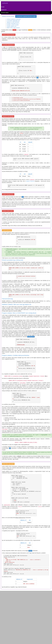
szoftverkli (5, 3)
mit (37, 78)
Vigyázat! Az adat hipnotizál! (13, 22)
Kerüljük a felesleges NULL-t (13, 23)
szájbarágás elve (31, 337)
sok (23, 197)
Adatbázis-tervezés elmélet (8, 16)
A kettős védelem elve (12, 26)
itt (10, 448)
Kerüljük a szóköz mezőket (13, 25)
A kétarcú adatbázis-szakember (14, 19)
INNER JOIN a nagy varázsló (13, 28)
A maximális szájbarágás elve (13, 21)
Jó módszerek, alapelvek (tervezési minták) (26, 16)
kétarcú (30, 551)
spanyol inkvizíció (30, 181)
